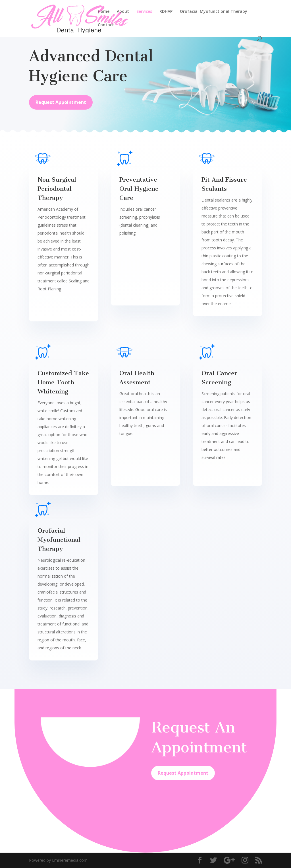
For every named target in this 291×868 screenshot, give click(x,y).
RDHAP (166, 12)
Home (104, 12)
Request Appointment (61, 102)
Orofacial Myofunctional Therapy (214, 12)
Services (144, 12)
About (123, 12)
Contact (106, 25)
